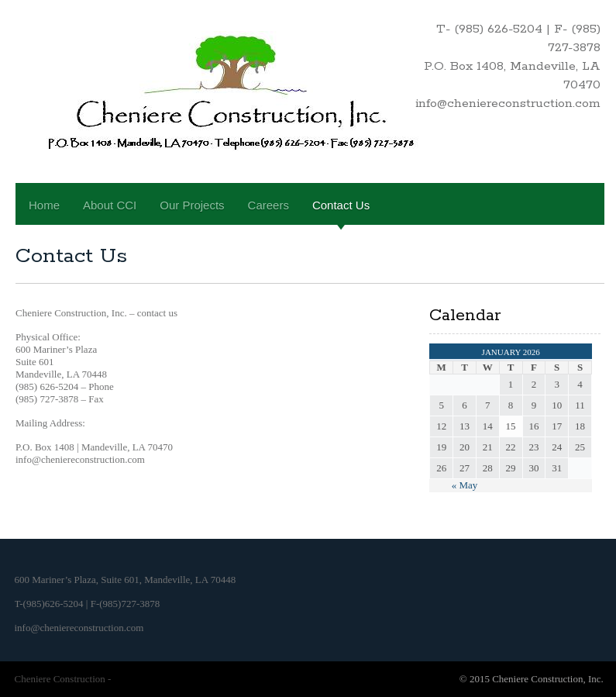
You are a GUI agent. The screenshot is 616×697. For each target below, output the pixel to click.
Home (44, 205)
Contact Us (341, 205)
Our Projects (192, 205)
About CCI (110, 205)
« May (465, 485)
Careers (268, 205)
